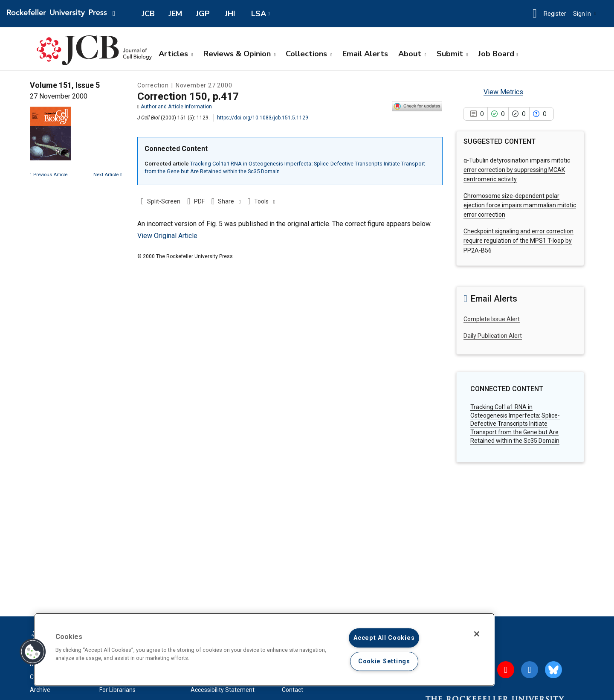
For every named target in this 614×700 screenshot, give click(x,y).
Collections (309, 54)
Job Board (496, 54)
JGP (203, 14)
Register (555, 14)
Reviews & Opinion (240, 54)
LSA (259, 14)
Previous (49, 175)
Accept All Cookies (384, 638)
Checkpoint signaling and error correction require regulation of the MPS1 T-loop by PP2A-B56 (518, 241)
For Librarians (117, 690)
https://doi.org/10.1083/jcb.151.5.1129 (263, 118)
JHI (230, 14)
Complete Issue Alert (492, 319)
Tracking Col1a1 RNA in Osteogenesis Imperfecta (515, 424)
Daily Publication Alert (493, 336)
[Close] (477, 634)
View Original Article (167, 236)
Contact (293, 690)
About (412, 54)
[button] (535, 14)
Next (108, 175)
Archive (40, 690)
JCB (148, 14)
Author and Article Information (175, 107)
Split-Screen (164, 201)
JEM (175, 14)
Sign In (585, 14)
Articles (176, 54)
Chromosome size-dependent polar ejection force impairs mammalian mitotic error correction (520, 205)
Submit (452, 54)
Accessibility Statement (223, 690)
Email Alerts (365, 54)
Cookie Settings (384, 661)
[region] (264, 650)
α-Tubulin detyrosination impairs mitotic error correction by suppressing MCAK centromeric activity (517, 170)
